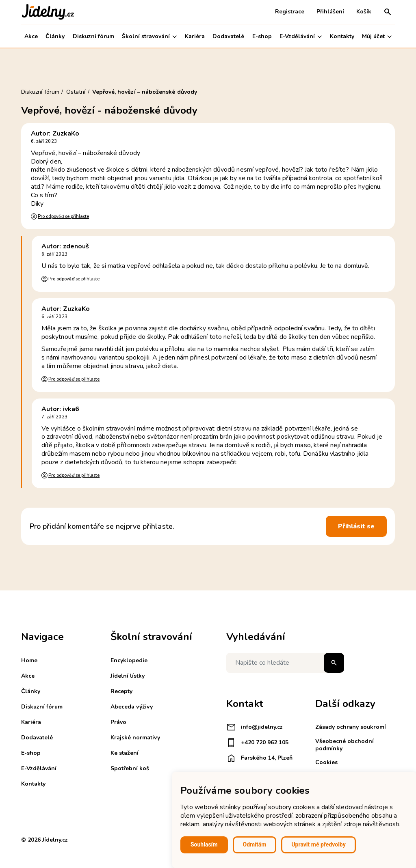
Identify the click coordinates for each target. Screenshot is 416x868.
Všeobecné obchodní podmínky (344, 745)
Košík (364, 12)
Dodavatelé (228, 36)
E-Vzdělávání (301, 36)
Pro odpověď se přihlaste (63, 216)
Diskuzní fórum (93, 36)
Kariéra (195, 36)
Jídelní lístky (128, 676)
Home (29, 660)
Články (55, 36)
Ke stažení (125, 753)
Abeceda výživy (132, 707)
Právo (118, 722)
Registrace (290, 12)
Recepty (121, 691)
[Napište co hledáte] (285, 663)
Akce (31, 36)
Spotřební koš (130, 768)
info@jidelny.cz (255, 727)
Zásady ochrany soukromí (351, 727)
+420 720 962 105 (257, 743)
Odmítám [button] (255, 844)
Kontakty (342, 36)
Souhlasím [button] (204, 844)
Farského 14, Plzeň (259, 758)
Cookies (326, 762)
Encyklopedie (129, 660)
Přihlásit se (356, 526)
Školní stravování (149, 36)
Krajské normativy (135, 738)
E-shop (262, 36)
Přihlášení (330, 12)
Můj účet (377, 36)
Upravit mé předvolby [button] (318, 844)
